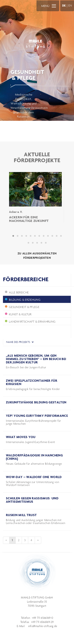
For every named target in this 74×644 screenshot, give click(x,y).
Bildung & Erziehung (23, 300)
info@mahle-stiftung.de (43, 626)
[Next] (38, 540)
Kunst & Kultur (18, 314)
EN (70, 5)
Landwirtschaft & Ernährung (30, 322)
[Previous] (6, 540)
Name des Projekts (20, 342)
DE (64, 5)
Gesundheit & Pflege (22, 307)
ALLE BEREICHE (17, 292)
